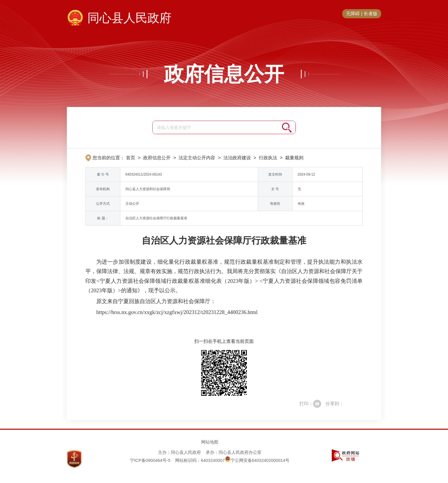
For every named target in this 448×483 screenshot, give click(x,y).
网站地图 (210, 442)
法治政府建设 (237, 158)
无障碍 (353, 14)
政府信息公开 (224, 74)
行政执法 (268, 158)
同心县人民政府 (129, 18)
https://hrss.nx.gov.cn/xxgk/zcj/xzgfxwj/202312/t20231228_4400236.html (177, 312)
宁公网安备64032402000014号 (257, 460)
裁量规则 (294, 158)
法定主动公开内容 (197, 158)
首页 (131, 158)
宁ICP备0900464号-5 (150, 460)
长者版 (371, 14)
